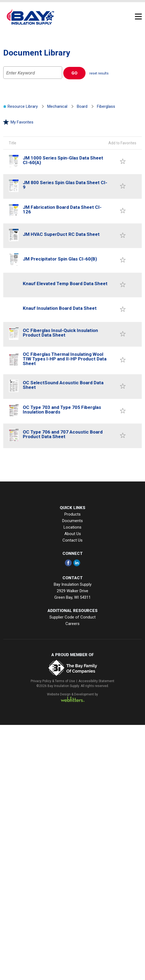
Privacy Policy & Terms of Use (53, 681)
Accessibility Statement (96, 681)
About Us (73, 534)
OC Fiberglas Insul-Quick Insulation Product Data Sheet (60, 333)
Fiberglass (106, 106)
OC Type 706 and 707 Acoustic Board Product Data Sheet (63, 434)
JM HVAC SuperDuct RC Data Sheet (61, 234)
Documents (72, 521)
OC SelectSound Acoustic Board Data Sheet (63, 385)
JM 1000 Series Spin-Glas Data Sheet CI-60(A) (63, 160)
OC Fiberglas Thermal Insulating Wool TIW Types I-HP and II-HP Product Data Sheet (65, 359)
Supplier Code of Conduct (72, 617)
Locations (72, 527)
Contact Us (72, 540)
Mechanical (57, 106)
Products (72, 514)
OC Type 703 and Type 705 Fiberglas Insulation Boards (62, 410)
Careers (72, 624)
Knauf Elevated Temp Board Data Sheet (65, 284)
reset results (99, 73)
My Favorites (18, 122)
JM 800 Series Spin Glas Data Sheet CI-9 (65, 185)
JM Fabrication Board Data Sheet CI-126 (62, 209)
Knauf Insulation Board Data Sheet (60, 308)
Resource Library (21, 106)
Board (82, 106)
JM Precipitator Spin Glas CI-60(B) (60, 259)
